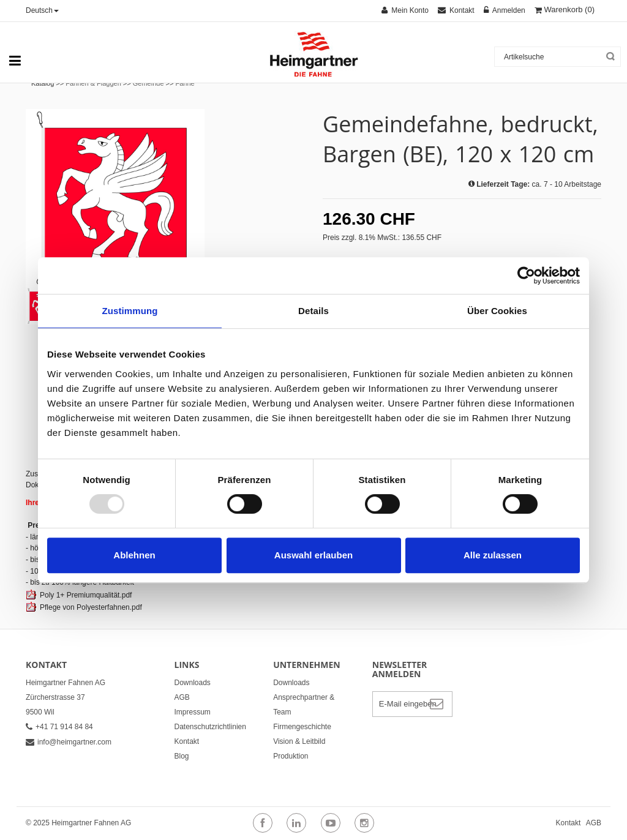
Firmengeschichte (302, 727)
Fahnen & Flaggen (93, 83)
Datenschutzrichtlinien (210, 727)
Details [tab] (313, 311)
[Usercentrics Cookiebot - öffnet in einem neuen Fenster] (526, 276)
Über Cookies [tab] (497, 311)
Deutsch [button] (42, 10)
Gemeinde (148, 83)
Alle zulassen (493, 555)
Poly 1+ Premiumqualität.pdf (86, 595)
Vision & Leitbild (299, 741)
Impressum (193, 712)
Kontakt (187, 741)
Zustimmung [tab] (130, 311)
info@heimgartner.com (69, 742)
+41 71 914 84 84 (59, 727)
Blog (182, 756)
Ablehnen (134, 555)
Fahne (185, 83)
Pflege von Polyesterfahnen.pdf (91, 607)
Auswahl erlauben (313, 555)
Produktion (291, 756)
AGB (182, 697)
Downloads (193, 683)
